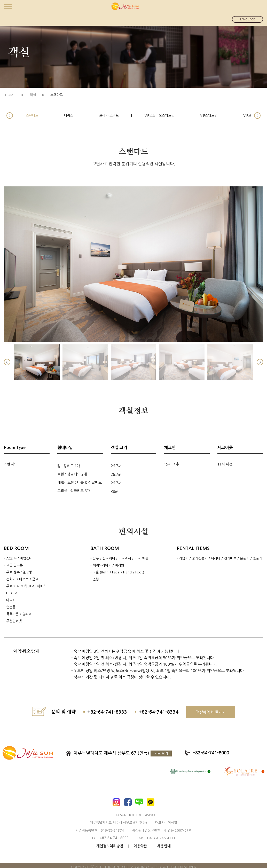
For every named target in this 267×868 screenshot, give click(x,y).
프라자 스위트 (109, 116)
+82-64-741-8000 (211, 753)
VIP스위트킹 (209, 116)
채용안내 (164, 846)
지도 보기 (161, 753)
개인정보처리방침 (110, 846)
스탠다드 (32, 116)
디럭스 (69, 116)
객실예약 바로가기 (211, 712)
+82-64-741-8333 (107, 712)
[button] (10, 116)
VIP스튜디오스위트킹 (159, 116)
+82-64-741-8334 (159, 712)
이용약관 (140, 846)
